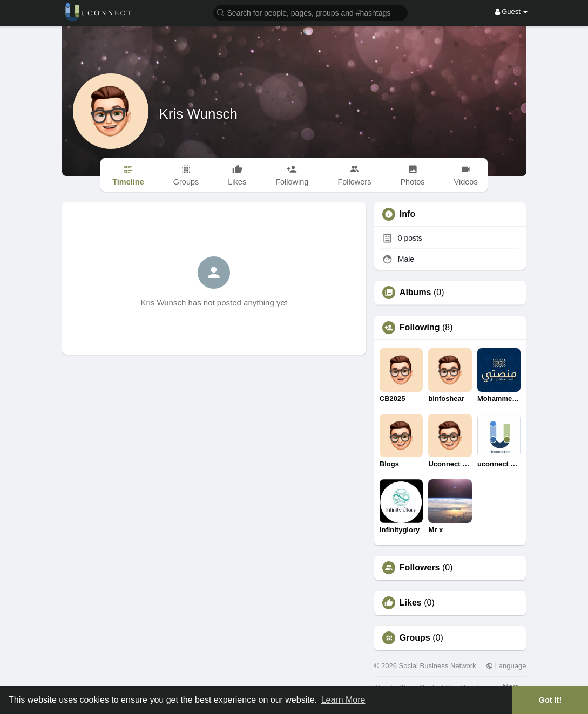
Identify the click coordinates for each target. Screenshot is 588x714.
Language (506, 666)
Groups (415, 638)
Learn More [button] (343, 700)
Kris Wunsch (198, 114)
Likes (411, 603)
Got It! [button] (550, 700)
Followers (420, 568)
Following (420, 328)
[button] (310, 12)
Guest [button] (512, 12)
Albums (415, 293)
